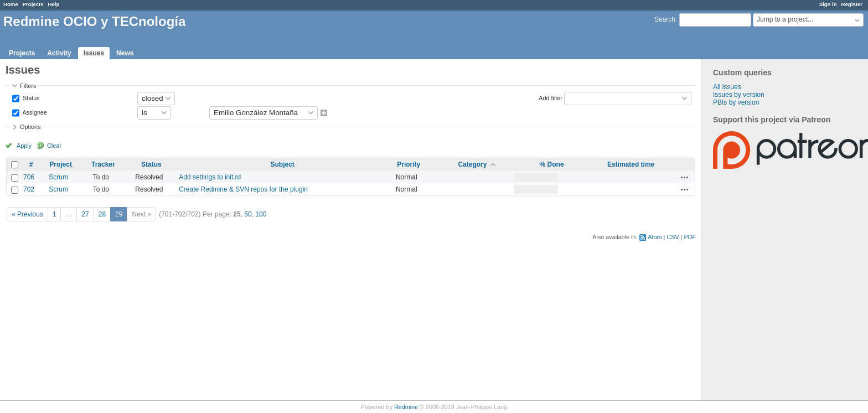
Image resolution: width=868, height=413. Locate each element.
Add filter (551, 97)
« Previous (27, 214)
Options (30, 127)
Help (54, 4)
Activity (59, 53)
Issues (94, 53)
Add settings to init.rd (210, 177)
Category (472, 164)
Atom (655, 237)
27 (85, 214)
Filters (28, 86)
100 (261, 214)
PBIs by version (736, 102)
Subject (282, 164)
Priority (409, 164)
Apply (24, 146)
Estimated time (631, 164)
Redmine (406, 407)
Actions (685, 177)
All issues (727, 87)
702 (29, 189)
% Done (552, 164)
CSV (673, 237)
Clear (54, 146)
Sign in (828, 4)
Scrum (58, 177)
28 (102, 214)
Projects (33, 4)
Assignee (34, 112)
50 (248, 214)
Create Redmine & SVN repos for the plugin (243, 189)
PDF (690, 237)
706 (29, 177)
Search (665, 19)
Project (61, 164)
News (125, 53)
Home (11, 4)
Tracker (103, 164)
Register (852, 4)
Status (30, 97)
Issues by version (739, 95)
